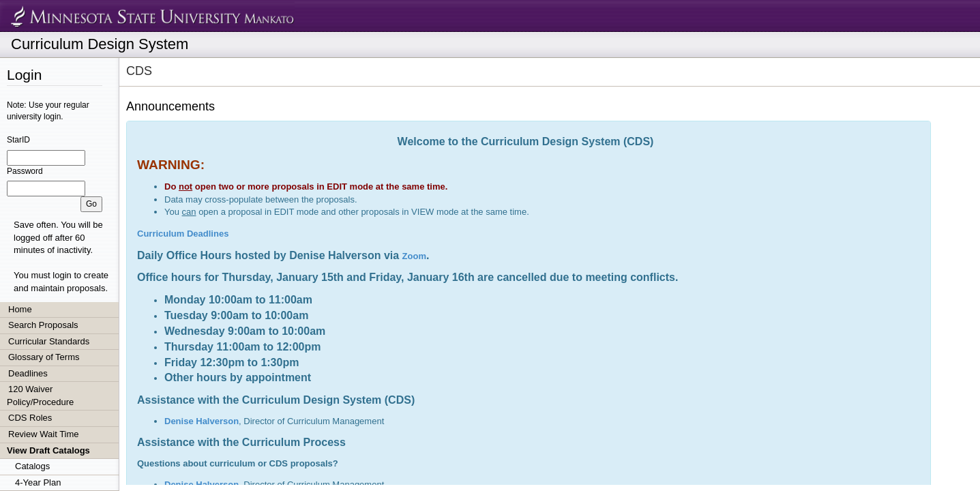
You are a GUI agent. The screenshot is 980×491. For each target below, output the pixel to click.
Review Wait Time (44, 434)
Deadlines (28, 373)
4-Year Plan (38, 482)
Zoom (414, 256)
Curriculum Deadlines (183, 234)
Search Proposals (43, 325)
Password (25, 171)
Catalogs (32, 466)
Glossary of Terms (44, 357)
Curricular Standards (49, 341)
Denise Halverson (202, 421)
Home (20, 309)
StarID (18, 140)
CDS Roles (30, 418)
